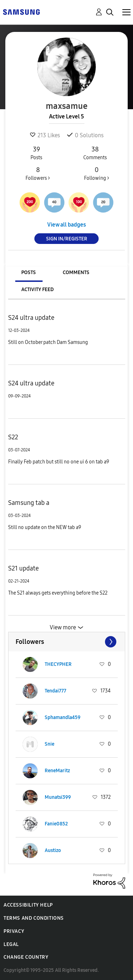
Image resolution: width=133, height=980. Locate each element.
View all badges (66, 225)
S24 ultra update (31, 318)
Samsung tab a (29, 503)
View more (63, 627)
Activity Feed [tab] (37, 289)
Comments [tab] (76, 272)
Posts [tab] (29, 272)
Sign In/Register (67, 239)
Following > (96, 173)
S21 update (23, 568)
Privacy (14, 931)
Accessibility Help (28, 905)
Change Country (26, 957)
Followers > (38, 173)
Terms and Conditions (34, 918)
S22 (13, 437)
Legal (11, 944)
